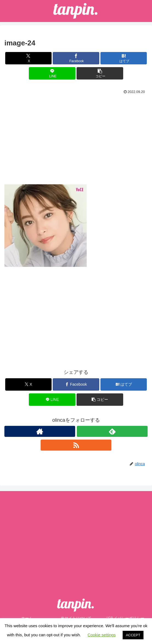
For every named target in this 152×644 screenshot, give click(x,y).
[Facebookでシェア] (76, 58)
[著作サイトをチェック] (40, 431)
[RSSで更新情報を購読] (76, 445)
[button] (100, 73)
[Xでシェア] (29, 58)
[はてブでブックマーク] (124, 58)
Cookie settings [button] (102, 635)
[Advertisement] (76, 137)
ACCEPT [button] (133, 635)
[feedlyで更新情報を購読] (112, 431)
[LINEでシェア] (52, 73)
